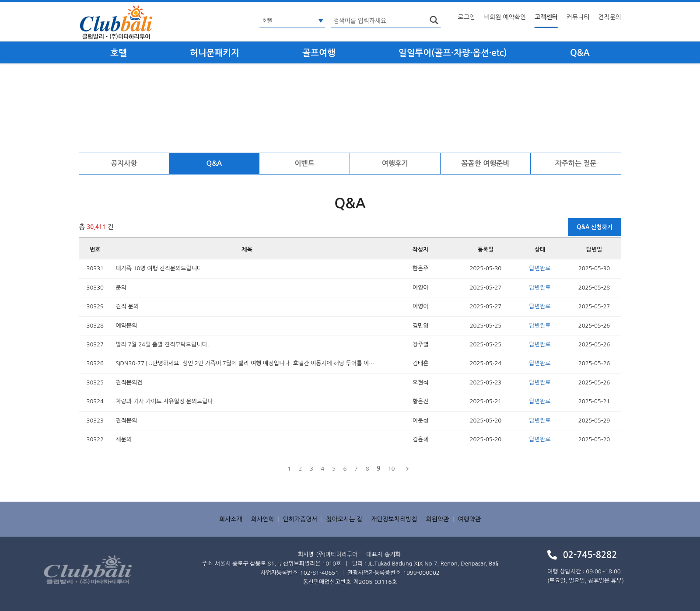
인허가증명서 (300, 519)
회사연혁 (263, 519)
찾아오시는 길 (344, 519)
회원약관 (438, 519)
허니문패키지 (215, 53)
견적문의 (610, 17)
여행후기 (395, 163)
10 (392, 469)
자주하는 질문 (576, 163)
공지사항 (124, 163)
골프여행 (319, 53)
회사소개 (231, 519)
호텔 (119, 53)
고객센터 (546, 17)
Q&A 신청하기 (595, 227)
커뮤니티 (578, 17)
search (434, 20)
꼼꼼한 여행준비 (486, 163)
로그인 (467, 17)
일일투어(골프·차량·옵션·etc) (453, 53)
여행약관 (469, 519)
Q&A (580, 53)
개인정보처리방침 (394, 519)
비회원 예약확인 (505, 17)
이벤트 (305, 163)
